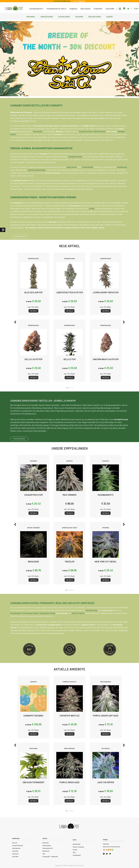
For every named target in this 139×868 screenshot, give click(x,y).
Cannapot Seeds (75, 167)
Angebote (73, 9)
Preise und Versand (18, 846)
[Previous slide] (15, 322)
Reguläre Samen (95, 16)
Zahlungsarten (16, 848)
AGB (44, 854)
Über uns (15, 843)
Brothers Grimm (86, 142)
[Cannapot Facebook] (107, 854)
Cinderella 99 (87, 177)
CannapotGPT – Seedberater (50, 857)
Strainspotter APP (48, 848)
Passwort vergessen (78, 847)
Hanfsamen (31, 16)
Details (33, 311)
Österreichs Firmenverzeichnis (112, 847)
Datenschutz (46, 851)
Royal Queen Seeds (47, 623)
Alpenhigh (106, 844)
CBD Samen (79, 16)
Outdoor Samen (64, 16)
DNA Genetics (100, 142)
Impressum (15, 854)
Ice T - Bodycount (79, 1)
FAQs (74, 852)
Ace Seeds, (38, 142)
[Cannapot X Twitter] (110, 854)
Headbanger (122, 177)
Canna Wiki (110, 9)
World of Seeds (78, 623)
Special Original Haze (37, 180)
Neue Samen (85, 9)
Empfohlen (98, 9)
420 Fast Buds (91, 621)
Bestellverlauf (77, 844)
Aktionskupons (47, 846)
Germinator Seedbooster (62, 1)
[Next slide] (124, 322)
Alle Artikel (15, 851)
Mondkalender (77, 855)
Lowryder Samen (46, 16)
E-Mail (92, 219)
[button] (67, 388)
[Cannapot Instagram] (104, 854)
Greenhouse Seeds (30, 623)
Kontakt (75, 850)
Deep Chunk (72, 177)
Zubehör (109, 16)
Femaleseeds (16, 623)
